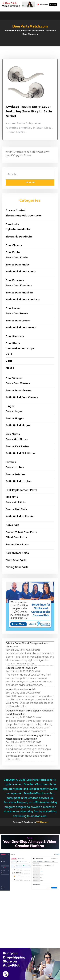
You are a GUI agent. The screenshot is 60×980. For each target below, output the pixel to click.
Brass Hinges (14, 411)
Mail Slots (12, 497)
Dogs (9, 361)
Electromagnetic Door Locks (24, 216)
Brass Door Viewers (18, 383)
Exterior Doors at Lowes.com (22, 668)
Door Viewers (14, 378)
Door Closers (14, 245)
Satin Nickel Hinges (18, 425)
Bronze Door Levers (18, 321)
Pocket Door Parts (17, 544)
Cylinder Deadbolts (18, 229)
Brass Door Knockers (19, 285)
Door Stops (13, 343)
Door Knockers (15, 280)
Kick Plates (13, 434)
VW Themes (42, 822)
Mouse (10, 368)
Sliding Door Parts (17, 567)
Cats (9, 354)
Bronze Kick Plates (17, 446)
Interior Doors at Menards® (21, 689)
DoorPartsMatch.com (30, 26)
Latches (11, 462)
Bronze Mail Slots (16, 509)
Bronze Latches (16, 474)
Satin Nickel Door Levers (21, 328)
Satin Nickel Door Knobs (21, 272)
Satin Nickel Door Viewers (22, 397)
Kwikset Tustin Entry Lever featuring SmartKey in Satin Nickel (29, 111)
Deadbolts (12, 224)
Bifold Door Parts (16, 537)
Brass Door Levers (17, 313)
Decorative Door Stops (20, 349)
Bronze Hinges (15, 418)
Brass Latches (15, 467)
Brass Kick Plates (17, 439)
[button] (30, 45)
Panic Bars (13, 525)
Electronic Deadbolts (19, 237)
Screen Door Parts (17, 553)
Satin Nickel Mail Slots (20, 516)
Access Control (16, 210)
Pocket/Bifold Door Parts (21, 532)
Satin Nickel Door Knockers (23, 300)
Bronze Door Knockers (20, 293)
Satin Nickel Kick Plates (21, 453)
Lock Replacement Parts (21, 490)
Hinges (10, 406)
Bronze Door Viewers (19, 390)
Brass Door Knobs (17, 257)
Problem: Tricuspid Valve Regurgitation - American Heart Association (28, 737)
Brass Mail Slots (16, 502)
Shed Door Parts (16, 560)
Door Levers (13, 308)
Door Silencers (15, 336)
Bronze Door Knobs (18, 265)
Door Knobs (13, 252)
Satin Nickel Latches (19, 481)
